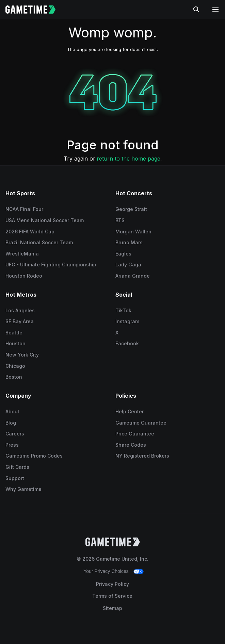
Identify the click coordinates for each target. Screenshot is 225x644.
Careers (15, 434)
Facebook (127, 343)
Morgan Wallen (133, 232)
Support (15, 478)
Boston (14, 377)
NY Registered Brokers (142, 456)
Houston (15, 343)
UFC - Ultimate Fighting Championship (51, 265)
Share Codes (131, 445)
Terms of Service (112, 596)
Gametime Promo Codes (34, 456)
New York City (22, 355)
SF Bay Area (20, 321)
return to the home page (128, 159)
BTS (120, 220)
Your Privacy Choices (106, 571)
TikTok (123, 310)
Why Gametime (23, 489)
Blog (11, 423)
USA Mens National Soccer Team (45, 220)
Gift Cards (17, 467)
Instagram (127, 321)
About (12, 411)
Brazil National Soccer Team (39, 242)
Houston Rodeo (24, 276)
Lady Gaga (128, 265)
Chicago (15, 366)
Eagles (123, 254)
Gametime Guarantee (141, 423)
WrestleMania (22, 254)
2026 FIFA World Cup (30, 232)
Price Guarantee (135, 434)
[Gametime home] (35, 10)
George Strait (131, 209)
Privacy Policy (112, 584)
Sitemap (112, 608)
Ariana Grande (133, 276)
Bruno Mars (129, 242)
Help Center (130, 411)
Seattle (14, 333)
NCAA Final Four (24, 209)
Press (12, 445)
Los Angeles (20, 310)
